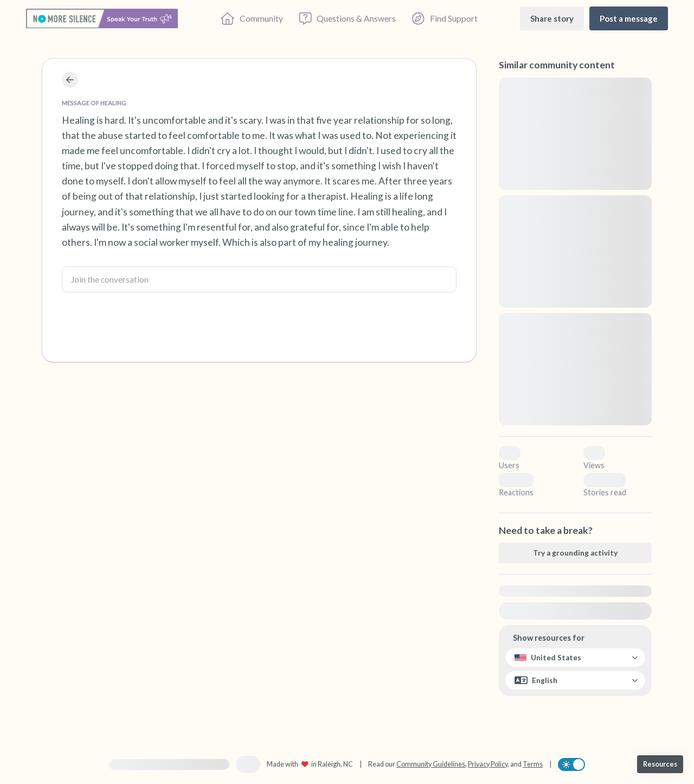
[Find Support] (445, 18)
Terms (533, 764)
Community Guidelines (431, 764)
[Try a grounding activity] (575, 553)
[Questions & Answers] (348, 18)
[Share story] (552, 18)
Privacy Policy (488, 764)
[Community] (252, 18)
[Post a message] (629, 18)
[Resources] (660, 764)
